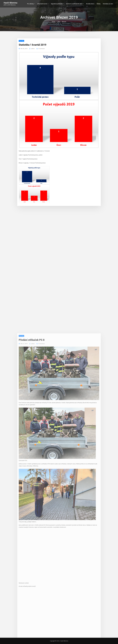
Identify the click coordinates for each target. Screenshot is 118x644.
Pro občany (31, 4)
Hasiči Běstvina (10, 3)
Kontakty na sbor (108, 4)
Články (99, 4)
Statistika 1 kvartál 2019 (33, 62)
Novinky (21, 58)
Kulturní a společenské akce (75, 4)
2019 (59, 22)
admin (33, 66)
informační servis (43, 4)
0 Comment (42, 66)
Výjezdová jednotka (57, 4)
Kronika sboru (90, 4)
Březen (64, 22)
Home (54, 22)
